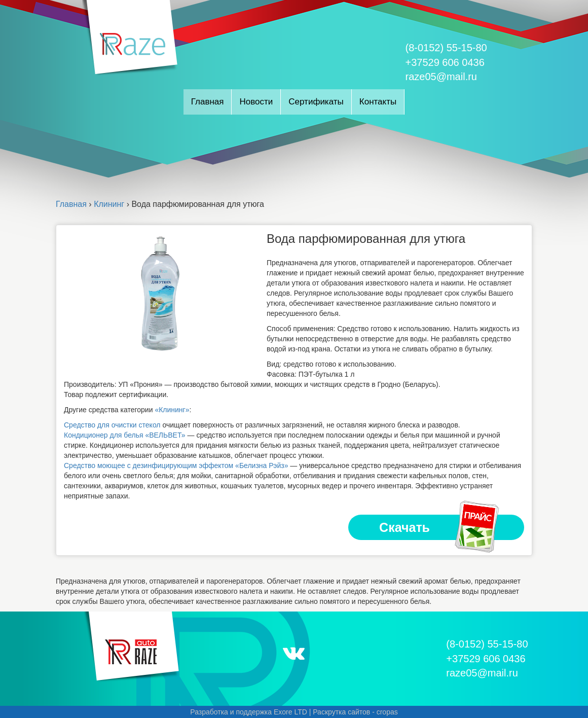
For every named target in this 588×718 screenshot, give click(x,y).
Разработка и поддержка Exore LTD (249, 712)
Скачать (440, 527)
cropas (387, 712)
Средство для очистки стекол (112, 425)
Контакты (378, 102)
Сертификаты (316, 102)
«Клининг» (172, 410)
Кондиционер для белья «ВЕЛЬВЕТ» (125, 435)
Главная (208, 102)
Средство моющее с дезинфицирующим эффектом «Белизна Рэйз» (176, 465)
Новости (256, 102)
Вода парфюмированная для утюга (366, 239)
